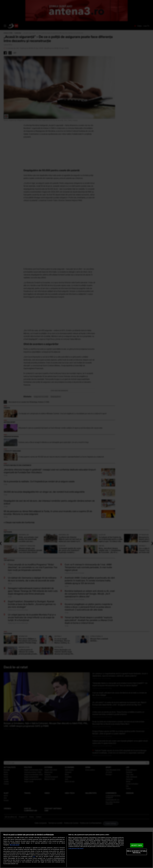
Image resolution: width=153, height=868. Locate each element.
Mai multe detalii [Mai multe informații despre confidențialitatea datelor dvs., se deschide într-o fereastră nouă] (15, 845)
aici (34, 857)
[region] (76, 850)
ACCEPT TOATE (137, 845)
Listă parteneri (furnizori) (76, 848)
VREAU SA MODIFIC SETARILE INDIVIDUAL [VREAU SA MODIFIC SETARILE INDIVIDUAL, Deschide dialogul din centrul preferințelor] (137, 852)
